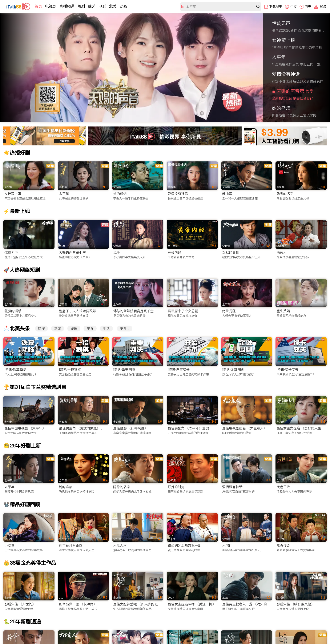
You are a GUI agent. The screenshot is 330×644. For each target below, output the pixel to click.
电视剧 (51, 6)
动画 (123, 6)
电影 (102, 6)
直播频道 (67, 6)
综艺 (92, 6)
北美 (113, 6)
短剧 (81, 6)
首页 (38, 6)
